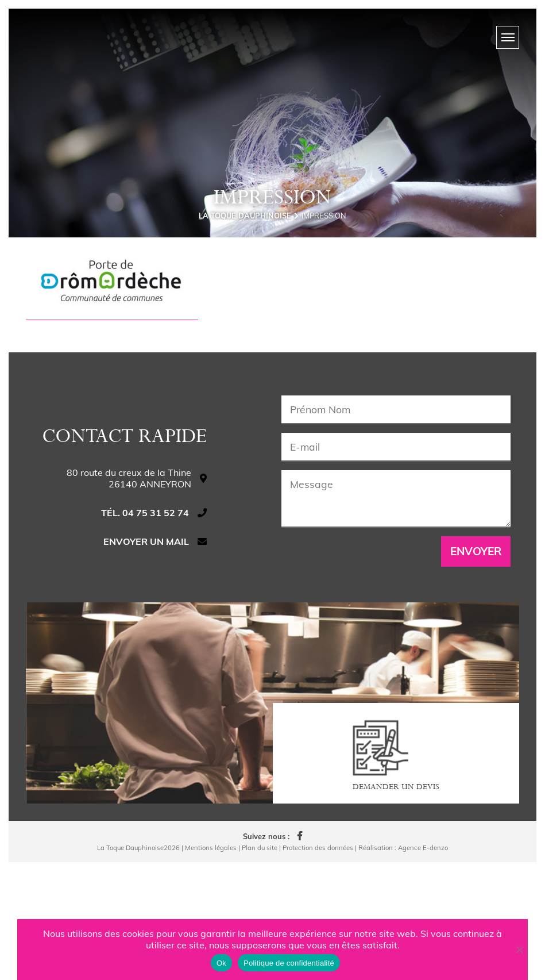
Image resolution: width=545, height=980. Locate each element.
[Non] (519, 950)
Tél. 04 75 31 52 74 (145, 631)
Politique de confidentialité (289, 963)
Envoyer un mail (146, 659)
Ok (221, 963)
